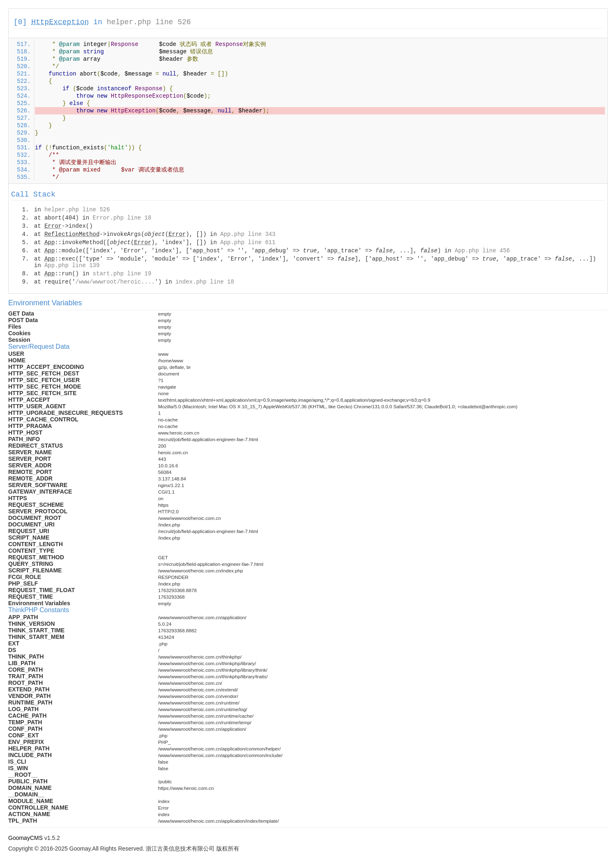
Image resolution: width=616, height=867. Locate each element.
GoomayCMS (25, 838)
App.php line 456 (482, 251)
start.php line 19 (122, 274)
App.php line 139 (72, 265)
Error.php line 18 (122, 218)
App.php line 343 (248, 234)
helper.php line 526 (149, 22)
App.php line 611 (248, 242)
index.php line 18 (205, 282)
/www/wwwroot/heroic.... (115, 282)
